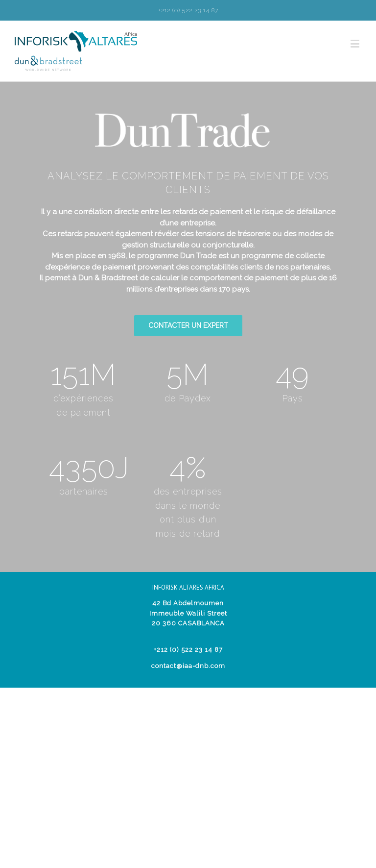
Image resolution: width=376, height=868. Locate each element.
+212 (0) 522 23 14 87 (188, 10)
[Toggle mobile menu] (356, 43)
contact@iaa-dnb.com (188, 666)
